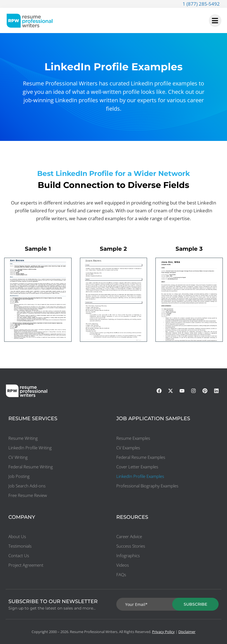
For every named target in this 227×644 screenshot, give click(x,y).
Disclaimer (187, 632)
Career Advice (129, 536)
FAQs (121, 575)
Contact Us (19, 555)
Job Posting (19, 476)
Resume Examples (133, 438)
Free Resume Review (28, 495)
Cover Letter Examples (137, 467)
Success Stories (131, 546)
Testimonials (20, 546)
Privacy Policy (163, 632)
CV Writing (18, 457)
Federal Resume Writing (31, 467)
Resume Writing (23, 438)
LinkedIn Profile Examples (140, 476)
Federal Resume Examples (141, 457)
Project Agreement (26, 565)
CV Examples (128, 448)
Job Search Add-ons (27, 486)
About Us (17, 536)
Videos (123, 565)
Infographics (128, 555)
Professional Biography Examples (147, 486)
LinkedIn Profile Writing (30, 448)
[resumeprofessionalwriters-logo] (29, 21)
